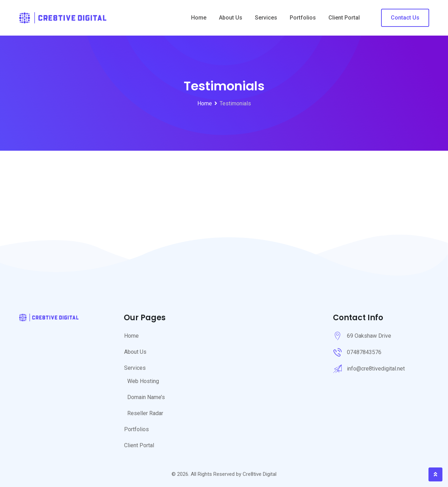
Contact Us (405, 18)
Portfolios (303, 18)
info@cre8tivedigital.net (376, 369)
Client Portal (344, 18)
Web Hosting (143, 381)
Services (266, 18)
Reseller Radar (145, 413)
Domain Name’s (146, 397)
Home (199, 18)
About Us (231, 18)
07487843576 (364, 352)
